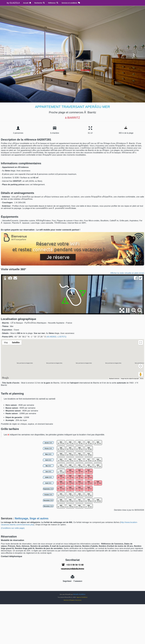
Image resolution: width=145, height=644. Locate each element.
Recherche (39, 3)
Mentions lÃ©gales (69, 600)
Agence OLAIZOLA (82, 597)
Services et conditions (71, 3)
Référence (53, 3)
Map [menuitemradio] (6, 342)
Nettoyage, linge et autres (32, 518)
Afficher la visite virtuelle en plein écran (127, 273)
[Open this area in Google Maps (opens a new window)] (5, 378)
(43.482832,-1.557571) (56, 337)
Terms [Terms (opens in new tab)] (142, 379)
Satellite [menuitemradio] (16, 342)
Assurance (78, 600)
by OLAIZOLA (13, 3)
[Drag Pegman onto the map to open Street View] (141, 374)
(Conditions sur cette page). (13, 528)
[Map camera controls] (141, 366)
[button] (72, 357)
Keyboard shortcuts (114, 379)
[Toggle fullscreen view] (141, 343)
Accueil (27, 3)
